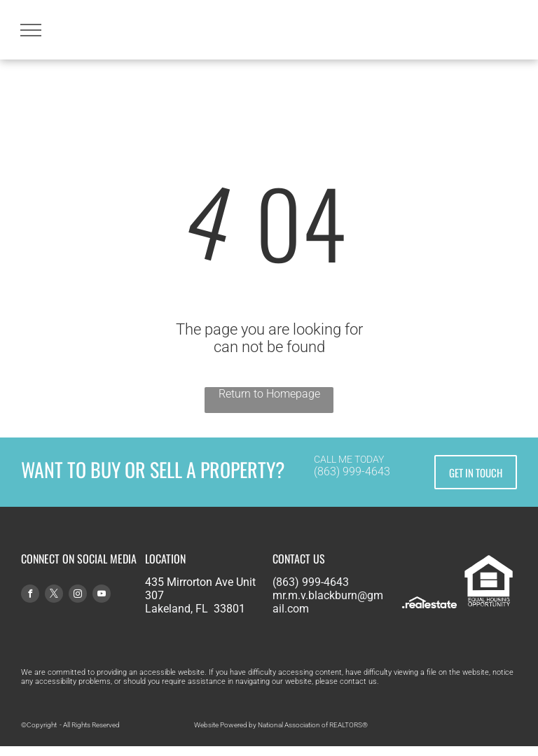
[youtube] (102, 595)
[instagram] (78, 595)
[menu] (31, 30)
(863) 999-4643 (352, 471)
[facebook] (30, 595)
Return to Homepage (269, 394)
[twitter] (54, 595)
